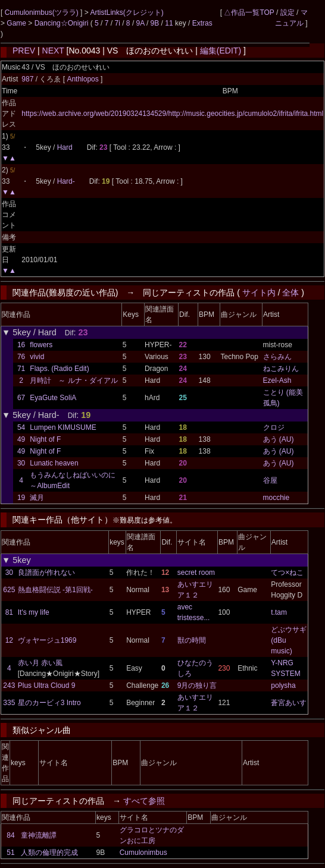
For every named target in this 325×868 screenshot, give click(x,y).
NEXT (53, 51)
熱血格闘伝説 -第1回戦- (55, 590)
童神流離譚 (39, 835)
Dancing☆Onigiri (62, 23)
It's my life (34, 612)
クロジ (274, 427)
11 (169, 23)
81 (9, 612)
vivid (37, 357)
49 (21, 439)
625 (9, 590)
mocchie (276, 498)
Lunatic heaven (54, 463)
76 (21, 357)
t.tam (279, 612)
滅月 (37, 498)
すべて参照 (144, 801)
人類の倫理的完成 (49, 853)
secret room (196, 573)
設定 (287, 12)
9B (155, 23)
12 (9, 640)
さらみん (277, 357)
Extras (202, 23)
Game (17, 23)
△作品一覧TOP (249, 12)
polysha (283, 685)
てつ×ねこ (287, 573)
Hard (65, 147)
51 (10, 853)
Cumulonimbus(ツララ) (43, 12)
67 (21, 398)
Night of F (45, 439)
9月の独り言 (197, 685)
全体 (290, 293)
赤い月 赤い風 (40, 663)
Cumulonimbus (143, 853)
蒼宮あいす (289, 703)
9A (140, 23)
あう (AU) (279, 439)
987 (27, 79)
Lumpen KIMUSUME (63, 427)
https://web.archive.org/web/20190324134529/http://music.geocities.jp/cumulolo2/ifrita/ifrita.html (172, 114)
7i (118, 23)
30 (21, 463)
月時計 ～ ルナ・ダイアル (74, 380)
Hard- (66, 181)
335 (9, 703)
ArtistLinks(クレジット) (126, 12)
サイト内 (259, 293)
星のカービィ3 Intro (49, 703)
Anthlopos (84, 79)
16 (21, 345)
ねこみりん (281, 369)
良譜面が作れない (46, 573)
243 (9, 685)
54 (21, 427)
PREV (24, 51)
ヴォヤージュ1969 (47, 640)
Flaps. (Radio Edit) (59, 369)
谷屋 (270, 480)
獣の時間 (192, 640)
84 (10, 835)
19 (21, 498)
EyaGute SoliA (53, 398)
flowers (41, 345)
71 (21, 369)
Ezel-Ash (277, 380)
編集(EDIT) (221, 51)
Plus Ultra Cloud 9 (47, 685)
